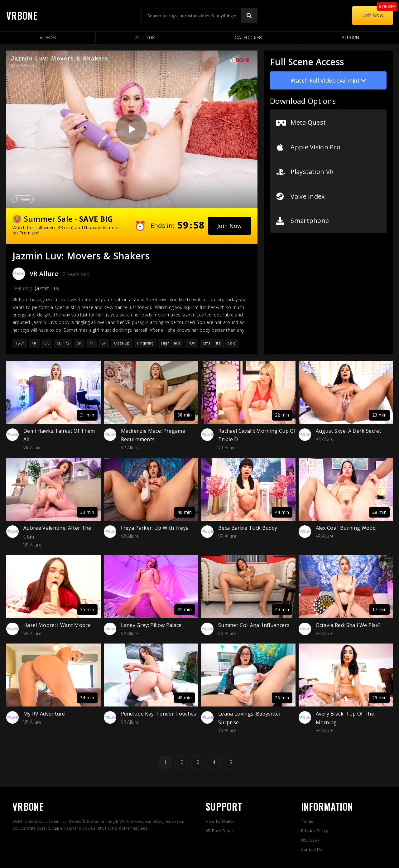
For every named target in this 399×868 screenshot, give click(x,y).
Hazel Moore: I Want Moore (57, 625)
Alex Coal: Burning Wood (346, 528)
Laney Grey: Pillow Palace (151, 625)
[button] (230, 226)
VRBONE (22, 15)
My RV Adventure (44, 714)
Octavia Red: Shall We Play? (348, 625)
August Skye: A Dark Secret (349, 431)
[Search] (249, 16)
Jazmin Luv (47, 288)
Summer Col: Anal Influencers (254, 625)
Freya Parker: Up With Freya (155, 528)
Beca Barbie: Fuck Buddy (248, 528)
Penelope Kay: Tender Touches (159, 714)
